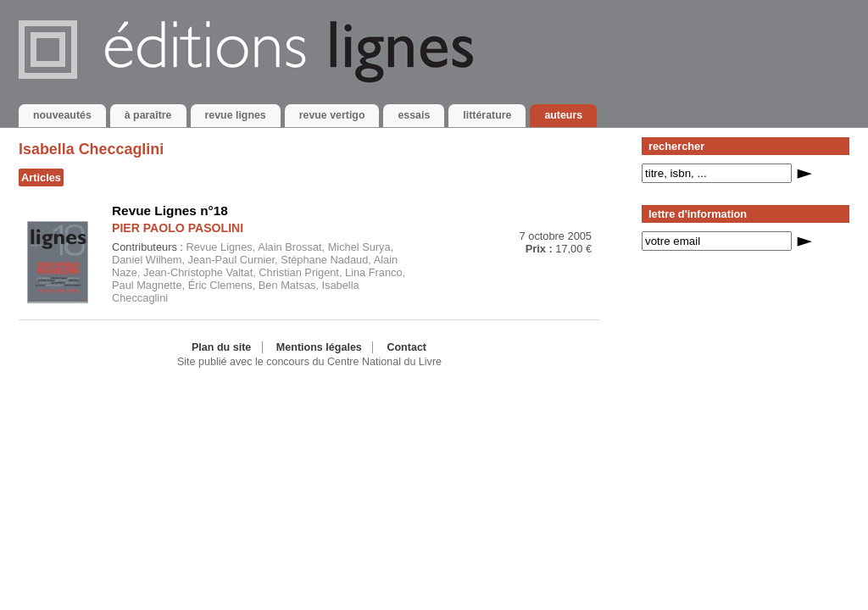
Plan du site (221, 347)
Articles (41, 177)
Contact (406, 347)
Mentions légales (319, 347)
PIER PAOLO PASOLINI (178, 228)
